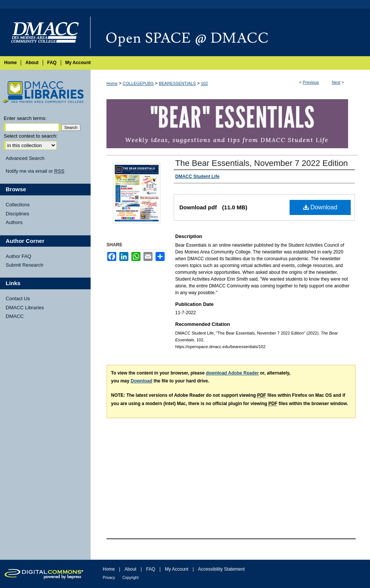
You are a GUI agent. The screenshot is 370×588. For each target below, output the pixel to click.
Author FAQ (18, 256)
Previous (311, 82)
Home (112, 83)
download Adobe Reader (232, 373)
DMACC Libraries (25, 308)
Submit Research (25, 265)
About (130, 569)
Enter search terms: (25, 118)
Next (336, 82)
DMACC (15, 316)
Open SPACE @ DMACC (230, 32)
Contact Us (18, 299)
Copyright (130, 578)
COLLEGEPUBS (138, 83)
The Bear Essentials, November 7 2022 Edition (261, 163)
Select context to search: (31, 136)
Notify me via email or (35, 171)
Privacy (109, 578)
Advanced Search (25, 158)
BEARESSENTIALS (177, 83)
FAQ (151, 569)
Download (320, 207)
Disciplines (17, 214)
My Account (177, 569)
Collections (18, 205)
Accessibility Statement (221, 569)
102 (204, 83)
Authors (14, 222)
